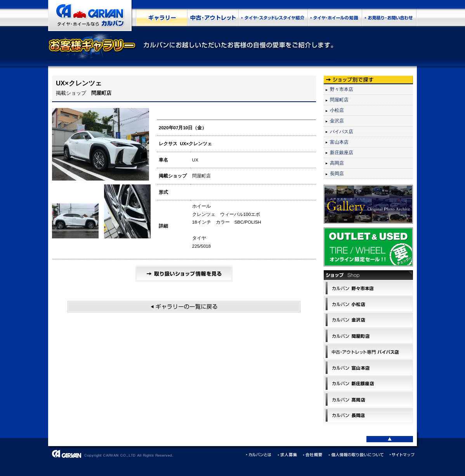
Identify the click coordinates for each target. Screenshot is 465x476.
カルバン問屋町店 (368, 336)
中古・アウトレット (213, 17)
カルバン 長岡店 (368, 415)
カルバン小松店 (368, 304)
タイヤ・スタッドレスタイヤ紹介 (273, 17)
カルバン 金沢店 (368, 320)
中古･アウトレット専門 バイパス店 (368, 352)
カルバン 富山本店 (368, 368)
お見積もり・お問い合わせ (389, 17)
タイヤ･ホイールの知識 (335, 17)
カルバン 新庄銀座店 (368, 384)
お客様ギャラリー (161, 17)
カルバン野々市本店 (368, 288)
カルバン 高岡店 (368, 400)
